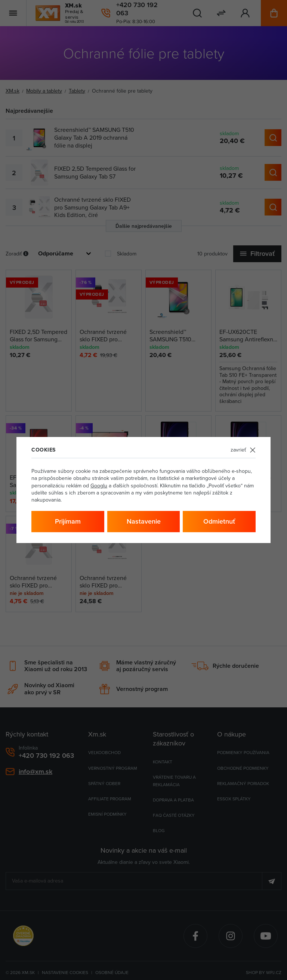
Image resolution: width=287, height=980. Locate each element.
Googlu (99, 486)
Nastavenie (144, 521)
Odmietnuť (219, 521)
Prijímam (68, 521)
